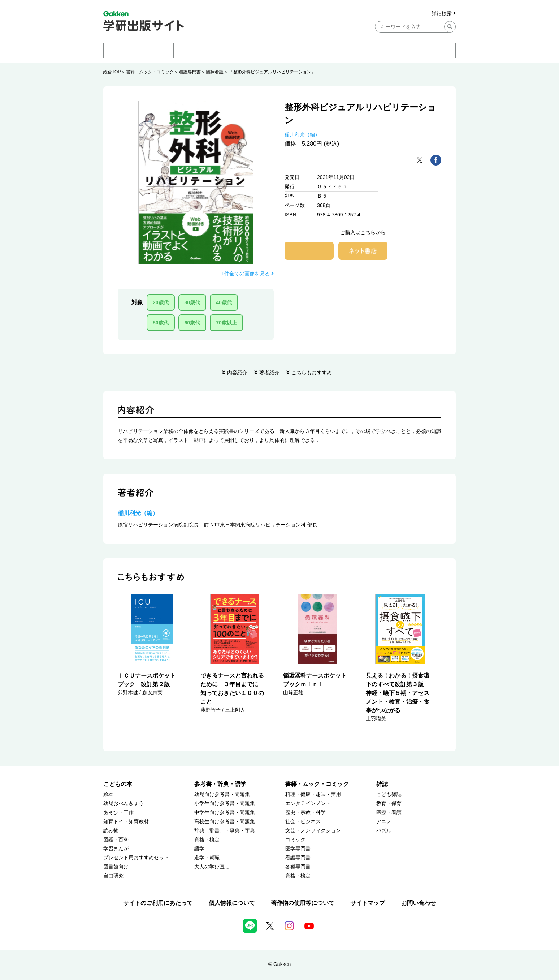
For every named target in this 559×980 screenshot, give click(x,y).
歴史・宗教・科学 (305, 813)
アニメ (384, 822)
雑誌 (382, 784)
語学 (199, 849)
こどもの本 (118, 784)
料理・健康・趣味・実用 (313, 794)
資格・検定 (207, 840)
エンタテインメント (308, 803)
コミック (295, 840)
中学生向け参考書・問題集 (225, 813)
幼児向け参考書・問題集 (222, 794)
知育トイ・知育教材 (126, 822)
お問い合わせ (419, 903)
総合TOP (112, 72)
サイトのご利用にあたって (158, 903)
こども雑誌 (389, 794)
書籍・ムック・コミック (150, 72)
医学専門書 (298, 849)
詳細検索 (444, 14)
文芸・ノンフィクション (313, 831)
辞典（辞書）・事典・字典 (225, 831)
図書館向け (116, 867)
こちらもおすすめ (312, 373)
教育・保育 (389, 803)
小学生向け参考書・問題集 (225, 803)
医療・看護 (389, 813)
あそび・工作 (118, 813)
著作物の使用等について (303, 903)
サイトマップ (368, 903)
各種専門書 (298, 867)
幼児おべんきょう (123, 803)
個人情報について (232, 903)
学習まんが (116, 849)
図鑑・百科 (116, 840)
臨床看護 (215, 72)
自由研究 (113, 876)
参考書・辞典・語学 (220, 784)
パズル (384, 831)
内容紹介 (237, 373)
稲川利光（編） (302, 134)
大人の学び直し (212, 867)
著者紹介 (269, 373)
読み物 (111, 831)
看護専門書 (190, 72)
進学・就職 (207, 858)
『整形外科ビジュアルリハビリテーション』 (272, 72)
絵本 (108, 794)
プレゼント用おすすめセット (136, 858)
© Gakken (279, 964)
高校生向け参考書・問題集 (225, 822)
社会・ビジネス (303, 822)
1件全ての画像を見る (248, 274)
